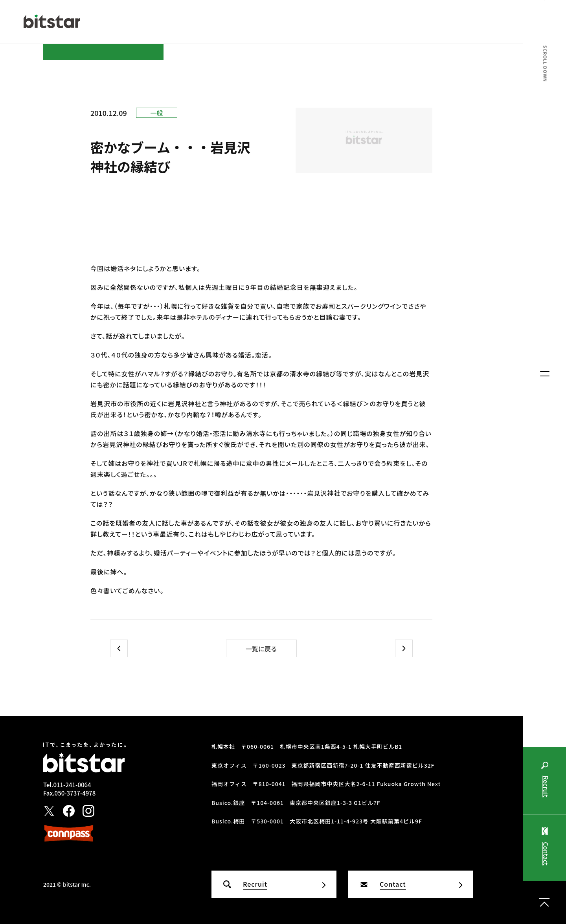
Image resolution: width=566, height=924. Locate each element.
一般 (156, 113)
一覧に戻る (261, 649)
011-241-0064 (72, 785)
